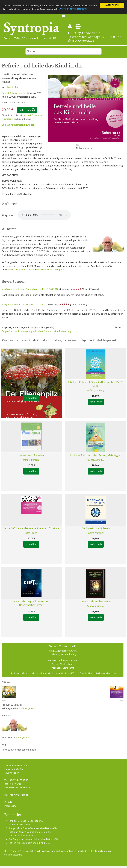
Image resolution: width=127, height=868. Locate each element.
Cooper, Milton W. (96, 606)
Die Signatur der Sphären (96, 528)
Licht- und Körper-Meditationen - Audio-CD (30, 832)
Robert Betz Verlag (12, 93)
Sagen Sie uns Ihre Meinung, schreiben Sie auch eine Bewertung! (37, 331)
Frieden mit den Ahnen (20, 825)
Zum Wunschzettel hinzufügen (18, 125)
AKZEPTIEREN (112, 5)
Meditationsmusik (26, 750)
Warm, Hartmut (96, 533)
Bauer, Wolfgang (31, 387)
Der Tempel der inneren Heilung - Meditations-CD (33, 839)
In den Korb (27, 110)
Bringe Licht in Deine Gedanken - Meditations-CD (33, 828)
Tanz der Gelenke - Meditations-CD (26, 821)
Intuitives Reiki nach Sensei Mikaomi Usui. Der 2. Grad (96, 384)
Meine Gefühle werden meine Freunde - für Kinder (31, 528)
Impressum (10, 806)
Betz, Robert (13, 87)
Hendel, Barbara (31, 460)
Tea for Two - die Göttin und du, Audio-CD (29, 843)
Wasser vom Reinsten (31, 455)
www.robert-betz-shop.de (50, 269)
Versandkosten (68, 851)
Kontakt (8, 802)
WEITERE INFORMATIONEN (73, 9)
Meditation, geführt (25, 708)
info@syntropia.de (83, 41)
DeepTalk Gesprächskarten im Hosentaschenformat (31, 603)
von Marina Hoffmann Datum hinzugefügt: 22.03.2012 (30, 289)
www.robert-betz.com (20, 269)
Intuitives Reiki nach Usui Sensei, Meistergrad (96, 455)
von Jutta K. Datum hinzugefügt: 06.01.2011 (24, 304)
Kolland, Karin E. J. (96, 390)
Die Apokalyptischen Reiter (96, 601)
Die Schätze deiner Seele (21, 836)
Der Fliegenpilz (31, 382)
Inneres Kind (9, 750)
